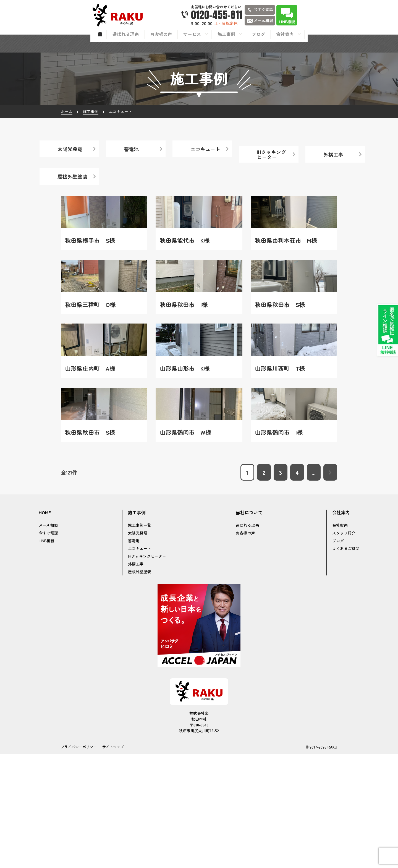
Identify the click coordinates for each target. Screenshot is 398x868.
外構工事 (136, 677)
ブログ (338, 654)
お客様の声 (245, 647)
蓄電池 (134, 654)
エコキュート (140, 662)
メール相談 (48, 639)
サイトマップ (113, 860)
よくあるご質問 (346, 662)
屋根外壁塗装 (140, 685)
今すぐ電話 (48, 647)
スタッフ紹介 (344, 647)
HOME (45, 626)
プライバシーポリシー (79, 860)
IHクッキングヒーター (147, 670)
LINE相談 (46, 654)
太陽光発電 (138, 647)
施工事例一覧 (140, 639)
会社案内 (340, 639)
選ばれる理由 (247, 639)
